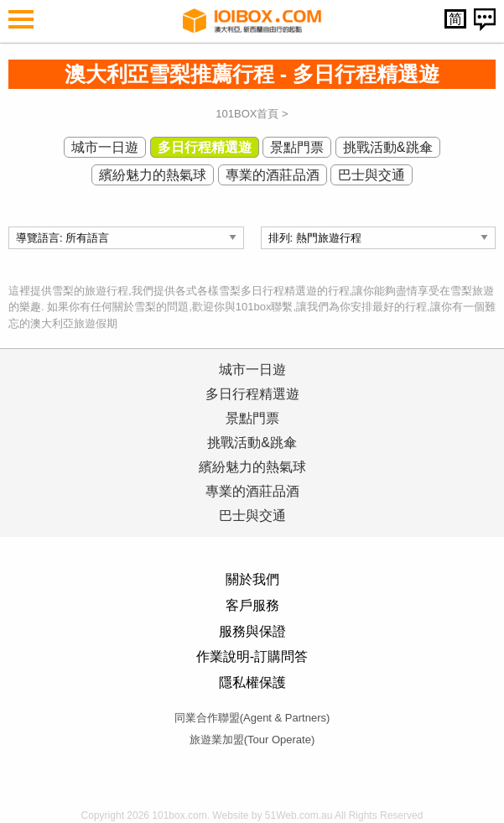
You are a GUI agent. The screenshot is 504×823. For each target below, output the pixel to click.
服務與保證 (252, 631)
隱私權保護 (252, 682)
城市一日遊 (105, 147)
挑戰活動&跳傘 (388, 147)
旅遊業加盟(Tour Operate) (252, 740)
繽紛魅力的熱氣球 (153, 175)
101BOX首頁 (247, 114)
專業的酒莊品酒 (273, 175)
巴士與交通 (372, 175)
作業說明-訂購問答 (252, 656)
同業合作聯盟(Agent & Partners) (252, 718)
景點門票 (297, 147)
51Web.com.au (299, 815)
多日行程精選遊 (205, 147)
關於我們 (252, 579)
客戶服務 (252, 605)
